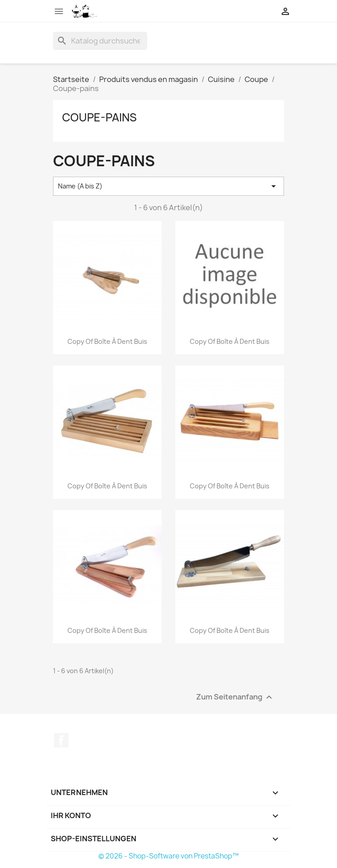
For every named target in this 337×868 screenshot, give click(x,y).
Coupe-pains (99, 117)
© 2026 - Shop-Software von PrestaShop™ (168, 856)
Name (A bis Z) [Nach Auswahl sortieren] (168, 186)
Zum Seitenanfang (235, 697)
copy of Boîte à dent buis (107, 341)
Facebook (61, 740)
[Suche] (100, 41)
